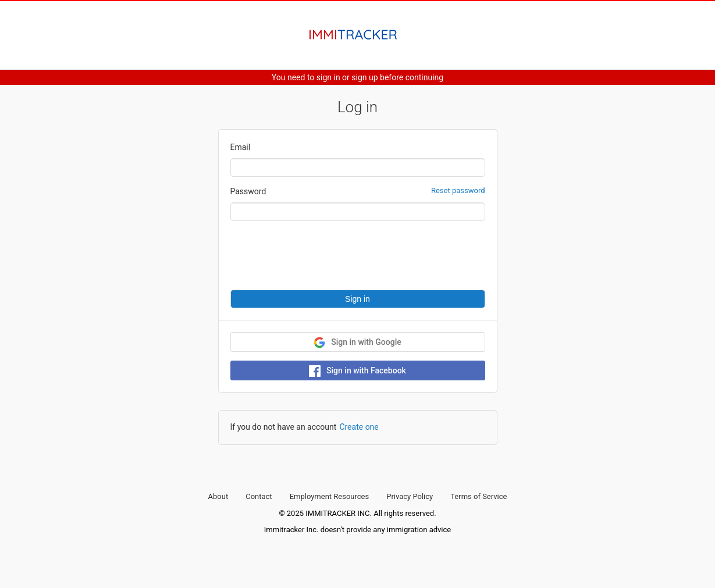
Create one (359, 427)
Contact (259, 496)
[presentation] (319, 255)
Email (241, 147)
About (218, 496)
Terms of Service (479, 496)
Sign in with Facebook (357, 371)
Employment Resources (330, 496)
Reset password (458, 190)
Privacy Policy (410, 496)
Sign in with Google (357, 343)
